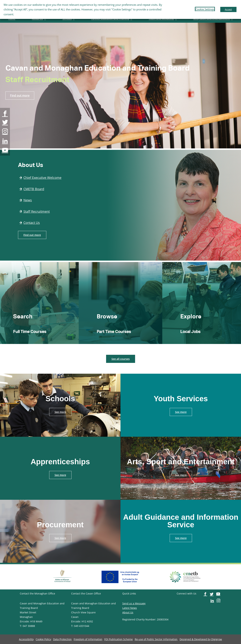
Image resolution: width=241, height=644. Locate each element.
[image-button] (5, 113)
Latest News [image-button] (130, 608)
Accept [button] (228, 9)
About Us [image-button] (128, 612)
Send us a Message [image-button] (134, 603)
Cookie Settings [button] (205, 9)
